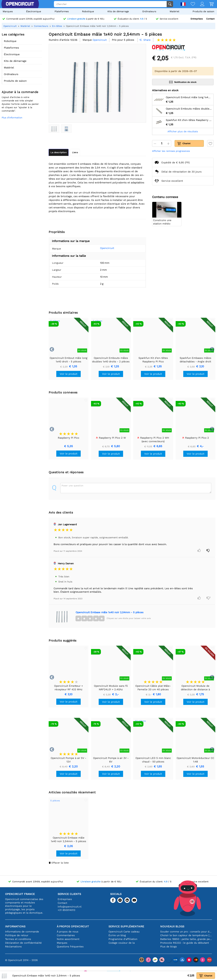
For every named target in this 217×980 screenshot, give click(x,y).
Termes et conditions (18, 939)
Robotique (88, 11)
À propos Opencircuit (73, 926)
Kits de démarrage (118, 11)
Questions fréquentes (70, 947)
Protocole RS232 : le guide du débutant (185, 943)
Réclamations (13, 947)
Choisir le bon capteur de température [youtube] (186, 935)
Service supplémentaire (126, 926)
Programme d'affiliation (123, 939)
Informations (15, 926)
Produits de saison (203, 11)
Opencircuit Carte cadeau (124, 932)
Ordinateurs (149, 11)
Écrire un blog (117, 935)
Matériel (174, 11)
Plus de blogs (169, 947)
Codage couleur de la (122, 943)
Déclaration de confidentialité (23, 943)
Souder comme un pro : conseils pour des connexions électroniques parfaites (186, 932)
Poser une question (72, 485)
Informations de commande (22, 932)
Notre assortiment (68, 939)
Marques (8, 11)
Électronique (34, 11)
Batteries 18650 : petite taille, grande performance (186, 939)
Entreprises (197, 19)
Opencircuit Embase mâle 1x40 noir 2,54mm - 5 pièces (110, 612)
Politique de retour (17, 935)
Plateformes (62, 11)
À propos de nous (68, 932)
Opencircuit (102, 248)
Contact (210, 19)
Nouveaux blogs (172, 926)
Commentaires (66, 935)
